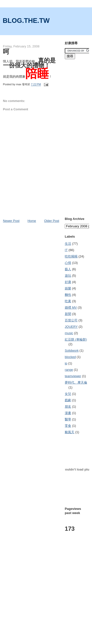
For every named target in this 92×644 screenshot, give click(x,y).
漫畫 (68, 413)
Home (32, 221)
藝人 (68, 269)
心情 (68, 263)
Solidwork (72, 351)
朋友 (68, 407)
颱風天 (70, 432)
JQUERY (71, 327)
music (69, 333)
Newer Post (11, 221)
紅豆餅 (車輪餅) (76, 339)
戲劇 (68, 400)
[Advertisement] (46, 595)
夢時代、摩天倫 (76, 382)
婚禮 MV (71, 308)
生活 (68, 244)
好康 (68, 282)
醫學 (68, 419)
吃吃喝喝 (71, 256)
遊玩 (68, 276)
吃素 (68, 301)
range (69, 370)
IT (66, 250)
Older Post (52, 221)
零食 (68, 426)
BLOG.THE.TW (26, 21)
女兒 (68, 394)
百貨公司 (71, 320)
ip (66, 363)
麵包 (68, 295)
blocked (70, 357)
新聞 (68, 314)
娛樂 (68, 288)
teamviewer (73, 376)
